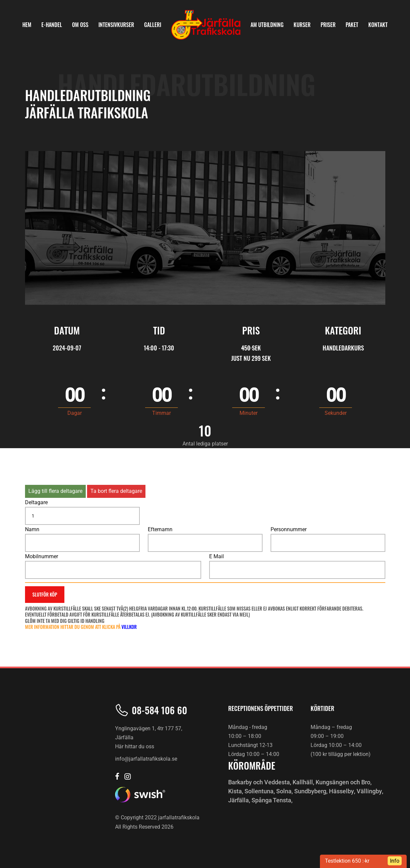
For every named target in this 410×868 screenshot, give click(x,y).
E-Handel (52, 25)
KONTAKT (378, 25)
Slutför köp (45, 594)
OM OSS (80, 25)
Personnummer (289, 529)
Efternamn (160, 529)
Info (395, 861)
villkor (129, 627)
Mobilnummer (42, 556)
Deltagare (36, 502)
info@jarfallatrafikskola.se (146, 759)
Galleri (153, 25)
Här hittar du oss (135, 746)
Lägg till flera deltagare (55, 491)
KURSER (302, 25)
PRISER (328, 25)
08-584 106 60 (159, 710)
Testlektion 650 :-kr (347, 861)
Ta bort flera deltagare (116, 491)
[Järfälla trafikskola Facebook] (117, 777)
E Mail (217, 556)
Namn (32, 529)
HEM (27, 25)
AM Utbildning (267, 25)
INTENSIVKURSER (116, 25)
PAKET (352, 25)
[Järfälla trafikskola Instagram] (128, 777)
